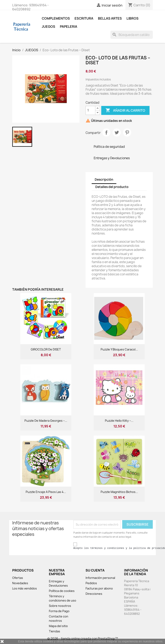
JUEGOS (48, 27)
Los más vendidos (25, 588)
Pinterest (127, 132)
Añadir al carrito (125, 110)
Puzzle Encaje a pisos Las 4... (46, 492)
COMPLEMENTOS (56, 18)
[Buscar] (132, 35)
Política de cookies (62, 591)
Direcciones (94, 594)
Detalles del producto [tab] (112, 187)
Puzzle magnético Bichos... (119, 492)
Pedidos (91, 583)
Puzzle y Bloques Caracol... (119, 349)
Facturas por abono (99, 588)
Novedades (20, 583)
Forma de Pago (59, 611)
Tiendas (54, 631)
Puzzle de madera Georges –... (46, 421)
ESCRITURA (84, 18)
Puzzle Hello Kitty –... (119, 421)
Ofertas (18, 578)
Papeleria (69, 27)
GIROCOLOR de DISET (46, 349)
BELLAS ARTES (110, 18)
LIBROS (133, 18)
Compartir (106, 132)
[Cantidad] (90, 110)
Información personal (100, 578)
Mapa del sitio (58, 626)
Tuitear (117, 132)
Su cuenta (95, 570)
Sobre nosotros (60, 606)
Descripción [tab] (104, 180)
